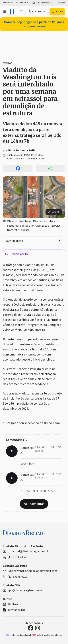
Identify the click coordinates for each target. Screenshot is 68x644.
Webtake (11, 604)
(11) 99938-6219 (15, 577)
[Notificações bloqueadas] (21, 12)
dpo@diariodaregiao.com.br (22, 590)
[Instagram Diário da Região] (38, 628)
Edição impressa (42, 3)
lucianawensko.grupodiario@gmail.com (30, 571)
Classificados (22, 3)
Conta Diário (37, 12)
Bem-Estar (8, 3)
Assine (57, 12)
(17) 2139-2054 (14, 557)
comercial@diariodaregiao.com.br (26, 551)
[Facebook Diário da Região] (31, 628)
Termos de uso (14, 610)
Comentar (34, 504)
